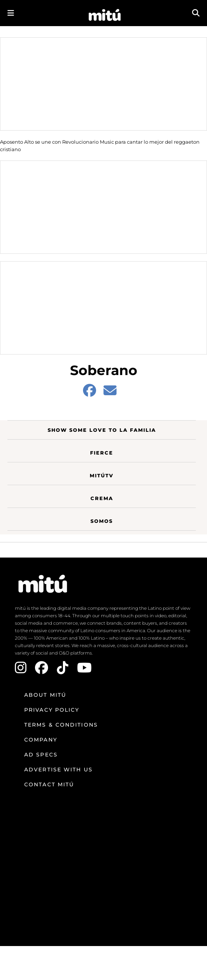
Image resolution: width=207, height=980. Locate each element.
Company (41, 740)
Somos (102, 521)
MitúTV (102, 475)
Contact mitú (49, 784)
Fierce (102, 453)
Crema (102, 498)
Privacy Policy (52, 710)
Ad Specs (41, 755)
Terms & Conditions (61, 725)
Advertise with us (58, 770)
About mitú (45, 695)
